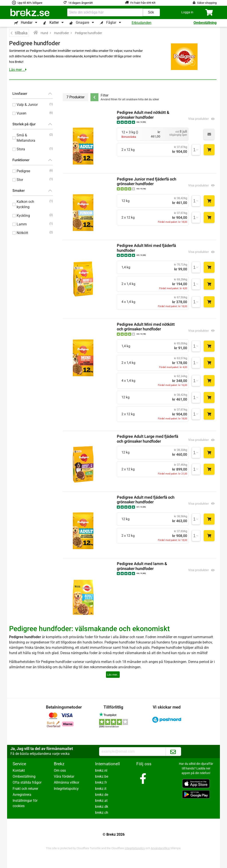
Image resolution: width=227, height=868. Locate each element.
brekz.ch (102, 813)
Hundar (27, 22)
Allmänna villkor (67, 782)
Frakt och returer (25, 789)
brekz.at (101, 801)
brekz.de (102, 795)
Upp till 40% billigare (30, 3)
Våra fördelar (64, 776)
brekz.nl (101, 770)
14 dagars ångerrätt (80, 3)
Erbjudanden (142, 23)
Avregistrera (22, 795)
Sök (151, 12)
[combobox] (105, 12)
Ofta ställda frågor (27, 782)
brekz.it (101, 789)
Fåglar (111, 22)
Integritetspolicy (66, 789)
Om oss (60, 770)
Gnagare (82, 22)
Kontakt (19, 770)
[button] (187, 12)
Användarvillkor (160, 848)
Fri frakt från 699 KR (143, 3)
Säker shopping (207, 3)
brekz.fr (101, 782)
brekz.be (102, 776)
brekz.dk (102, 807)
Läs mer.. (113, 675)
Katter (54, 22)
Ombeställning (205, 23)
